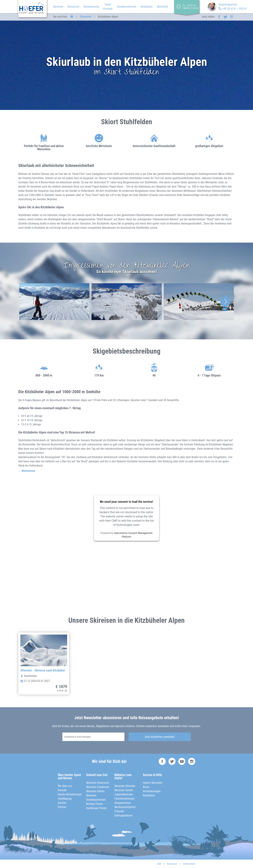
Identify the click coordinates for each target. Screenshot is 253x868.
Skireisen (58, 7)
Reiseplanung (91, 7)
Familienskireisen (124, 799)
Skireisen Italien (95, 791)
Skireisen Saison (124, 790)
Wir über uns (65, 786)
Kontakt (62, 790)
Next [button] (225, 302)
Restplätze (147, 7)
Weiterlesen (28, 471)
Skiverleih (162, 7)
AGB (159, 864)
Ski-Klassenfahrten (125, 807)
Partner (62, 807)
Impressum (172, 864)
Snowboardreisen (127, 7)
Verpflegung (65, 799)
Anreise (62, 803)
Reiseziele (74, 7)
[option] (54, 302)
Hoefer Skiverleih (153, 783)
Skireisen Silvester (125, 786)
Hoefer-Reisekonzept (70, 794)
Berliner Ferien (95, 804)
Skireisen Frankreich (98, 787)
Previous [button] (28, 302)
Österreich (86, 17)
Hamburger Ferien (96, 808)
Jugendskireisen (124, 794)
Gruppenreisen (123, 803)
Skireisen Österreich (98, 783)
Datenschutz (189, 864)
